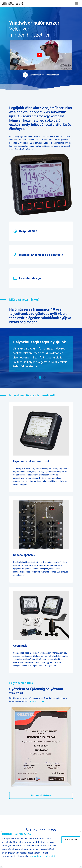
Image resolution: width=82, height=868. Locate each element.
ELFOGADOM (71, 840)
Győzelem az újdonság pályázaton (36, 689)
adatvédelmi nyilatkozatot (42, 856)
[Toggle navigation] (77, 3)
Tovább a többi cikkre (41, 795)
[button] (41, 59)
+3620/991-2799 (41, 830)
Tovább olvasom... (38, 701)
